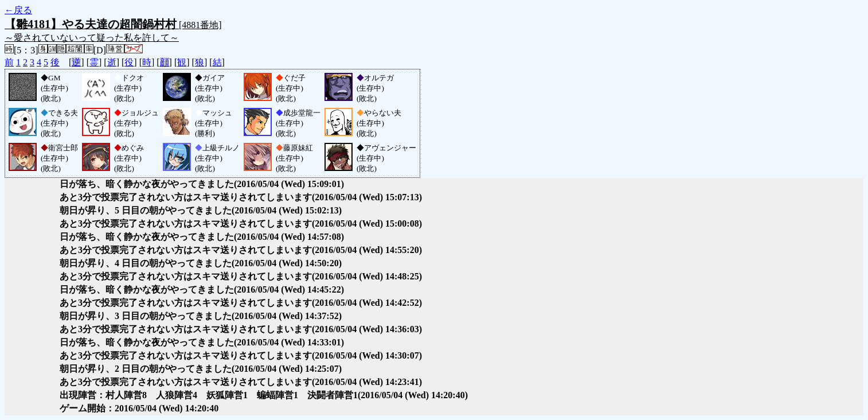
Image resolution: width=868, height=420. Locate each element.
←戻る (18, 10)
